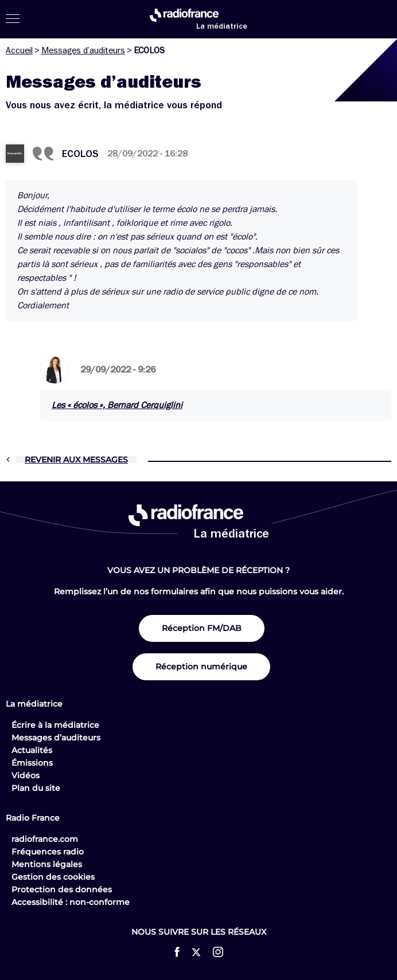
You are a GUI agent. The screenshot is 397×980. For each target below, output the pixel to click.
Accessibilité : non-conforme (71, 902)
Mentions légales (47, 864)
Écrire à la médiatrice (55, 725)
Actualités (32, 750)
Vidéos (26, 775)
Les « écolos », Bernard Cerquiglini (117, 405)
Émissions (32, 763)
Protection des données (62, 889)
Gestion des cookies (53, 877)
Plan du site (36, 788)
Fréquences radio (48, 852)
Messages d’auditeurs (83, 50)
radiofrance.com (45, 839)
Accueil (19, 50)
